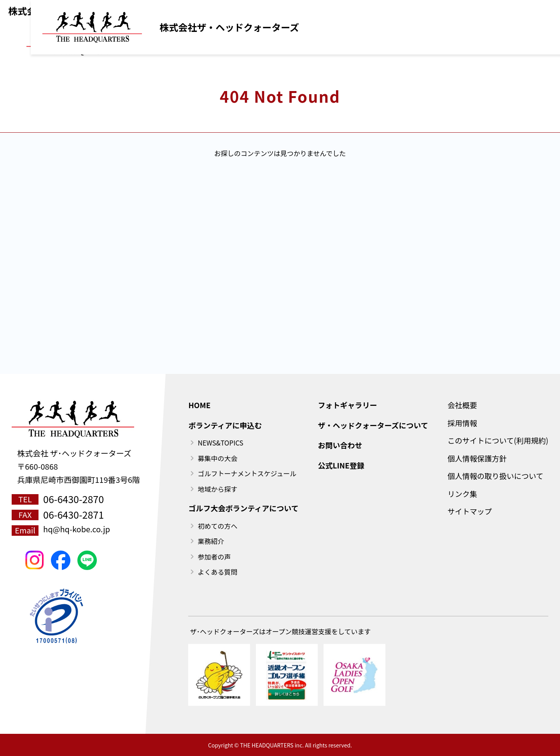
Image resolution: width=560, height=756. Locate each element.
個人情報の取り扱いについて (495, 476)
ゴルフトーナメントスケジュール (247, 473)
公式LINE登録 (426, 8)
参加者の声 (214, 557)
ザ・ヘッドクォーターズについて (373, 425)
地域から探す (217, 489)
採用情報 (462, 423)
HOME (199, 405)
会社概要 (462, 405)
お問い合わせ (340, 445)
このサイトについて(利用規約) (498, 440)
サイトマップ (470, 511)
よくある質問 (217, 572)
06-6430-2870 (73, 499)
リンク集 (462, 494)
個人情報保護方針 (477, 458)
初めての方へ (217, 526)
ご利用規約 (371, 8)
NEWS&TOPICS (220, 443)
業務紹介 (211, 541)
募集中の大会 (217, 458)
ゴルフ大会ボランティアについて (243, 508)
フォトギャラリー (347, 405)
